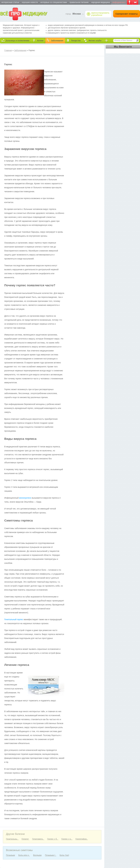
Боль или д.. (24, 855)
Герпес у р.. (67, 839)
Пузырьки (10, 855)
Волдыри (37, 855)
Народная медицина (100, 2)
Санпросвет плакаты (127, 14)
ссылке (93, 33)
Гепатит (25, 839)
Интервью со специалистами (54, 2)
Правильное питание (79, 2)
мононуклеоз (25, 498)
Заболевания (20, 50)
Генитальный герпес (14, 619)
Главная (8, 50)
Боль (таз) (64, 855)
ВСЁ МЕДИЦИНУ (23, 14)
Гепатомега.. (38, 839)
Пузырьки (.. (51, 855)
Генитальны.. (12, 839)
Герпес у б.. (53, 839)
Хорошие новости (30, 2)
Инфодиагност (119, 2)
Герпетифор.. (82, 839)
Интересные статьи (10, 2)
